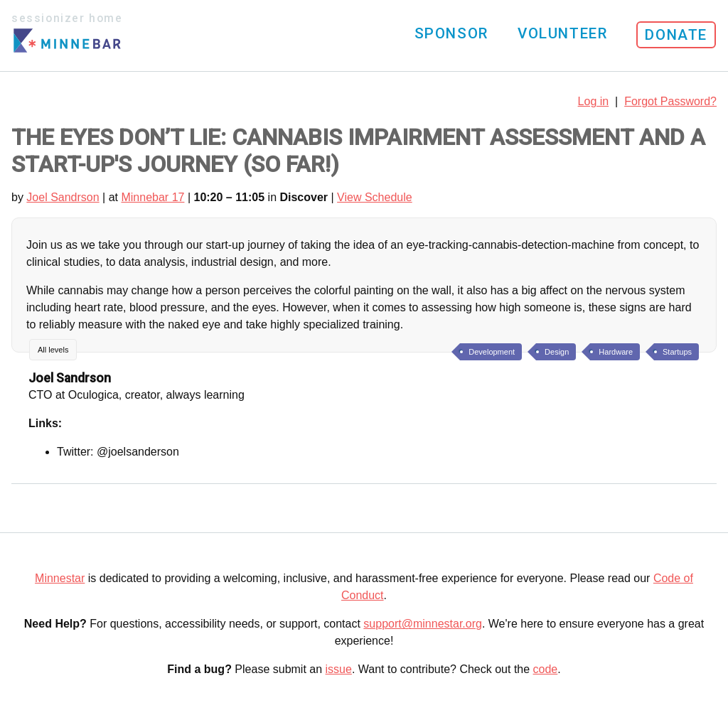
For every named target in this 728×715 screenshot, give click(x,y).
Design (557, 352)
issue (339, 669)
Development (492, 352)
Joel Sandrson (63, 197)
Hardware (616, 352)
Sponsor (451, 33)
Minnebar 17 (152, 197)
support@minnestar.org (423, 624)
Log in (594, 101)
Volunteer (562, 33)
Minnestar (60, 578)
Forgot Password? (670, 101)
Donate (676, 35)
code (546, 669)
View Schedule (375, 197)
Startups (677, 352)
